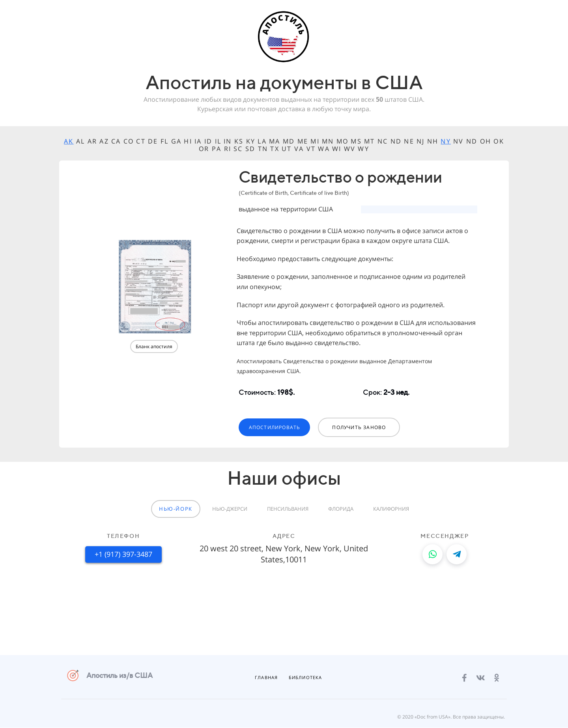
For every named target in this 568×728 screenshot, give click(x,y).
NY (446, 141)
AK (69, 141)
